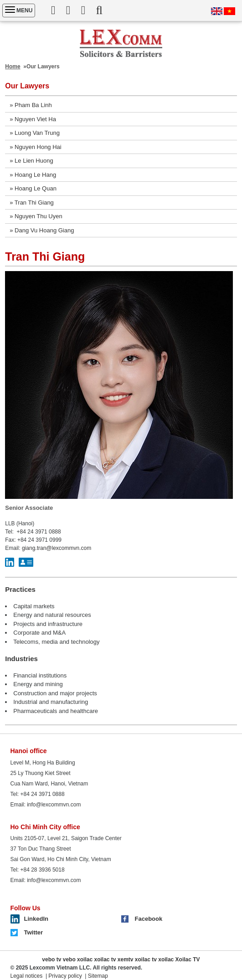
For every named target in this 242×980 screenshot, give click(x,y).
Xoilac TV (188, 959)
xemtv (126, 959)
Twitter (34, 932)
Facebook (149, 919)
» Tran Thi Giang (32, 203)
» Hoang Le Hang (33, 175)
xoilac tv (105, 959)
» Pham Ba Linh (31, 105)
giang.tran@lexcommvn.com (57, 548)
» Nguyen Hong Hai (35, 147)
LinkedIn (36, 919)
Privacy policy (65, 976)
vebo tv (51, 959)
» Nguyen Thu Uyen (36, 216)
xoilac (85, 959)
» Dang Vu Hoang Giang (42, 230)
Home (13, 67)
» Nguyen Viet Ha (33, 119)
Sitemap (98, 976)
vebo (69, 959)
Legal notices (27, 976)
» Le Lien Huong (31, 161)
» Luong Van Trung (35, 133)
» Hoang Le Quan (33, 188)
